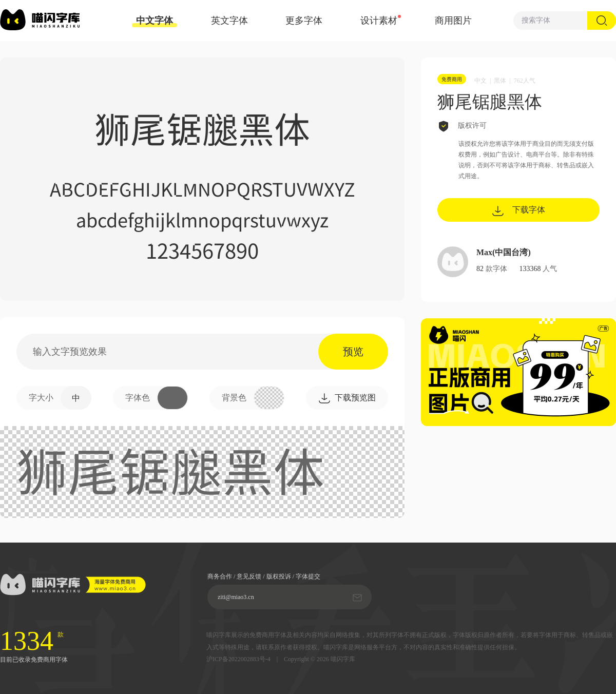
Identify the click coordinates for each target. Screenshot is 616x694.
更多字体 (304, 21)
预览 (353, 352)
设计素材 (379, 21)
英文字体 (229, 21)
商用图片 (453, 21)
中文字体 (155, 21)
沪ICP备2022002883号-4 (238, 659)
